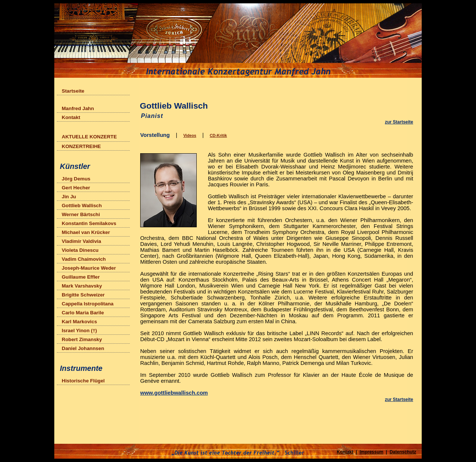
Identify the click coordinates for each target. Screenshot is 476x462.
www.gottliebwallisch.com (174, 393)
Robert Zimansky (82, 339)
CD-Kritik (218, 135)
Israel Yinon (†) (79, 331)
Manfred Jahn (78, 108)
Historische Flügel (83, 381)
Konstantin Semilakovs (89, 223)
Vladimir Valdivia (81, 241)
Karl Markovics (79, 322)
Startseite (73, 91)
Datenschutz (403, 452)
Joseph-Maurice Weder (89, 268)
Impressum (372, 452)
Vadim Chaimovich (84, 259)
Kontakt (71, 117)
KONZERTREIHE (81, 146)
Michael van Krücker (86, 232)
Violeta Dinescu (80, 250)
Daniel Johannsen (83, 348)
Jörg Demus (76, 179)
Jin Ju (69, 197)
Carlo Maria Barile (83, 313)
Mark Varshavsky (82, 286)
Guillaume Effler (81, 277)
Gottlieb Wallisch (82, 206)
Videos (190, 135)
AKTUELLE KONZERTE (91, 136)
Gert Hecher (76, 188)
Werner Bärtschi (81, 214)
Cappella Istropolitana (88, 304)
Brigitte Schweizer (83, 295)
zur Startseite (399, 122)
